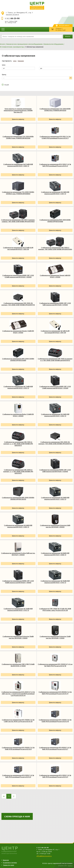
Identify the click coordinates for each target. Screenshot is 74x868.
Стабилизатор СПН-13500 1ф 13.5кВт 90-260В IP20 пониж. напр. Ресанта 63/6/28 (55, 609)
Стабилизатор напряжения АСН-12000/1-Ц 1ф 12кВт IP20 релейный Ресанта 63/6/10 (55, 721)
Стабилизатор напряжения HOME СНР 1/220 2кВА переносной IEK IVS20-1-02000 (55, 471)
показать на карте (12, 15)
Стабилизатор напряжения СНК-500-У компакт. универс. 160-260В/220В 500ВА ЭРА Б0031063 (18, 221)
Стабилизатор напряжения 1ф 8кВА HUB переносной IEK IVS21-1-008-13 (55, 554)
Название (21, 61)
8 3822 (12, 18)
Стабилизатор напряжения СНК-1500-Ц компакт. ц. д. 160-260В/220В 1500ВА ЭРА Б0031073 (18, 444)
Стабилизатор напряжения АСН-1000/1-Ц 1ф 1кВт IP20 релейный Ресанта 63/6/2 (55, 165)
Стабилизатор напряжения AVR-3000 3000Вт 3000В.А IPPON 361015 (18, 498)
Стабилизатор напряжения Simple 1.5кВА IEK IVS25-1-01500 (18, 332)
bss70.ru (70, 866)
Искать (68, 37)
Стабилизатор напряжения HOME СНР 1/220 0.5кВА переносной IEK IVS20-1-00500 (18, 276)
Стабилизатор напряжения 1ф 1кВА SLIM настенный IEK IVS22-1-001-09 (55, 332)
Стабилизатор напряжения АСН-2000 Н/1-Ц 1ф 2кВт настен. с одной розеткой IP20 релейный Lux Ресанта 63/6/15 (18, 694)
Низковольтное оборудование (53, 44)
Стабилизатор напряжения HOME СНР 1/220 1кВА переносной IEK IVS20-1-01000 (55, 304)
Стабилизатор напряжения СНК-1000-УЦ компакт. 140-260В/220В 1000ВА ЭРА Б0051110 (18, 304)
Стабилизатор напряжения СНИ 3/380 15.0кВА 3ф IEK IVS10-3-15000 (18, 665)
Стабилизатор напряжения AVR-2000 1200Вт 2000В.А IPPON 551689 (18, 360)
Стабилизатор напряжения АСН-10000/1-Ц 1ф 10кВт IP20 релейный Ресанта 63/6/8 (18, 748)
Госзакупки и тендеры (10, 863)
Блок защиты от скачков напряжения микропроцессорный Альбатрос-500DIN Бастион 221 (18, 110)
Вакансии (6, 860)
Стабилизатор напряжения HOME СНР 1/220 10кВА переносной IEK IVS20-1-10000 (18, 582)
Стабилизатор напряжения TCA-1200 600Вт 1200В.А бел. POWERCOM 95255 (55, 110)
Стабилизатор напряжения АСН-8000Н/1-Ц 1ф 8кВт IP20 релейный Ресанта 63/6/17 (55, 693)
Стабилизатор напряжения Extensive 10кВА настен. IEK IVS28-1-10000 (18, 637)
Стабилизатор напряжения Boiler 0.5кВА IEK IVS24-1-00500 (18, 415)
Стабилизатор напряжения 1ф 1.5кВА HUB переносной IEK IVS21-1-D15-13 (18, 387)
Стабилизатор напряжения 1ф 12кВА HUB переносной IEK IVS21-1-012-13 (18, 609)
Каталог (3, 44)
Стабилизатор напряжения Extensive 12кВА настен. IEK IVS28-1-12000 (55, 637)
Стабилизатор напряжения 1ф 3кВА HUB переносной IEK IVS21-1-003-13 (55, 498)
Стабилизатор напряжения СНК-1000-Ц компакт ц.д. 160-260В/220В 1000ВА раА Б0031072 (55, 360)
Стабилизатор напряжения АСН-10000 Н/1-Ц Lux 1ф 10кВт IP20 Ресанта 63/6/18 (55, 665)
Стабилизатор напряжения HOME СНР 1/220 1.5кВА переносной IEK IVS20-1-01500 (55, 387)
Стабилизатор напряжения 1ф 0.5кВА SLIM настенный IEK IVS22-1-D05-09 (18, 248)
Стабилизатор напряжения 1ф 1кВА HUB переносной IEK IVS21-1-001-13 (55, 193)
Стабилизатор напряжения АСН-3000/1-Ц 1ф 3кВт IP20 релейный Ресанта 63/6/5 (55, 776)
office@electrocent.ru (44, 856)
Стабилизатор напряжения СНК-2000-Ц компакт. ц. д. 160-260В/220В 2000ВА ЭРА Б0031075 (18, 471)
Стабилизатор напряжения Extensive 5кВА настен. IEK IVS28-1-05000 (55, 526)
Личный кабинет (64, 26)
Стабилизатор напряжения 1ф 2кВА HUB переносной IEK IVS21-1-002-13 (55, 415)
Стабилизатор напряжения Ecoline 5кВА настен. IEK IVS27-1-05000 (18, 554)
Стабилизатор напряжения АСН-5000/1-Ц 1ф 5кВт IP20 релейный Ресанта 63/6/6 (18, 776)
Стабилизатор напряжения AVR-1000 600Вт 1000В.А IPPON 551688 (55, 221)
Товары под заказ (8, 865)
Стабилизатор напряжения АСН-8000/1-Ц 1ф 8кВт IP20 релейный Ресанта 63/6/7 (55, 748)
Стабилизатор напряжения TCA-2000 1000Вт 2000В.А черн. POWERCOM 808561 (18, 193)
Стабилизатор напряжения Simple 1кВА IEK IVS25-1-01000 (55, 276)
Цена (15, 61)
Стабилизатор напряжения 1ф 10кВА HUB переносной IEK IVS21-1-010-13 (55, 582)
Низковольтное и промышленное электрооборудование (24, 44)
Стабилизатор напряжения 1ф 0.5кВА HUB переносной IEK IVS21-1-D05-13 (18, 165)
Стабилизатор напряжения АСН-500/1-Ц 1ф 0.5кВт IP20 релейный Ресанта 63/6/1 (55, 137)
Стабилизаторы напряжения (34, 47)
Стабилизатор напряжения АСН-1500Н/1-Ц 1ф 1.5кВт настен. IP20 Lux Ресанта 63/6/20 (18, 721)
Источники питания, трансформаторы (12, 47)
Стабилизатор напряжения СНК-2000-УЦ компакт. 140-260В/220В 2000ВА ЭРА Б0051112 (55, 443)
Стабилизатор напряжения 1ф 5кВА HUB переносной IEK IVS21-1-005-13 (18, 526)
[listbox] (37, 78)
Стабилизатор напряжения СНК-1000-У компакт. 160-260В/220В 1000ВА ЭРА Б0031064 (55, 248)
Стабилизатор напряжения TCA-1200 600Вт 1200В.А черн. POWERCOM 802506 (18, 137)
